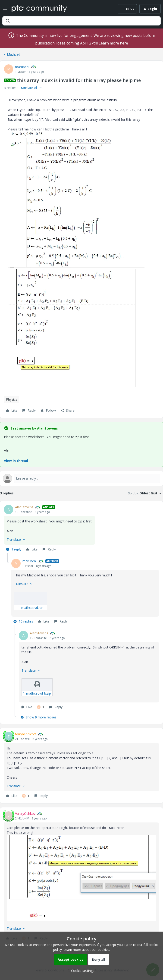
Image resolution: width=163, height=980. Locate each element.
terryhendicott (26, 734)
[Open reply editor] (81, 478)
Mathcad (14, 54)
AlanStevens (24, 507)
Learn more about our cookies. (87, 950)
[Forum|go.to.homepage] (39, 9)
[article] (81, 529)
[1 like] (41, 707)
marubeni (22, 67)
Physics (12, 399)
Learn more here (113, 43)
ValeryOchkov (25, 814)
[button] (5, 10)
